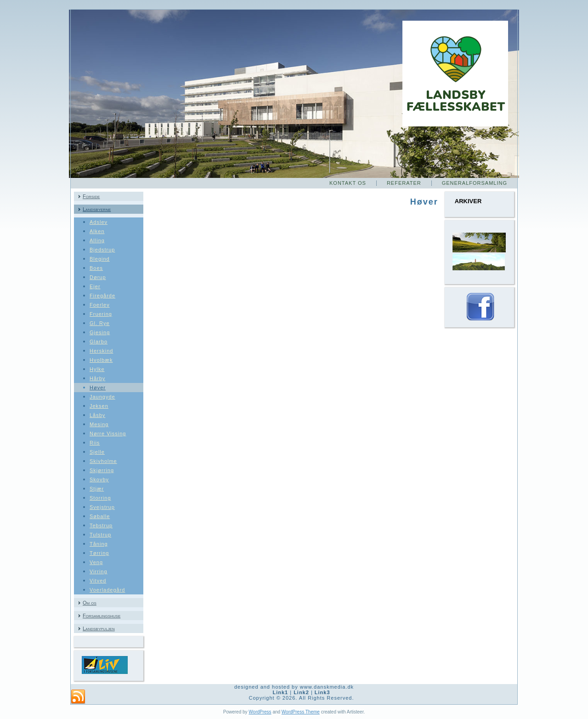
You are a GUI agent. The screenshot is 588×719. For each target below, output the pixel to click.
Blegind (100, 259)
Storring (100, 498)
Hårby (97, 378)
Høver (98, 388)
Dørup (98, 277)
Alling (97, 240)
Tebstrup (101, 525)
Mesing (99, 424)
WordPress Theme (301, 712)
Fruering (101, 314)
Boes (96, 268)
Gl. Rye (100, 323)
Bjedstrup (102, 250)
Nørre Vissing (108, 434)
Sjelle (97, 452)
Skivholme (103, 461)
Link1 (280, 692)
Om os (90, 603)
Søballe (100, 516)
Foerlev (100, 305)
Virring (99, 571)
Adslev (99, 222)
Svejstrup (102, 507)
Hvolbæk (101, 360)
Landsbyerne (97, 209)
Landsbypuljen (99, 628)
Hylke (97, 369)
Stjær (97, 489)
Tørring (99, 553)
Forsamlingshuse (102, 616)
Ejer (95, 286)
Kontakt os (348, 183)
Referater (404, 183)
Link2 (301, 692)
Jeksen (99, 406)
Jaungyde (102, 397)
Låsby (97, 415)
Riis (95, 443)
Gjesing (100, 332)
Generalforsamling (475, 183)
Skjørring (102, 470)
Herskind (101, 351)
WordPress (260, 712)
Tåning (99, 544)
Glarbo (99, 342)
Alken (97, 231)
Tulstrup (100, 535)
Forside (91, 196)
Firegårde (102, 296)
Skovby (99, 479)
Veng (96, 562)
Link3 (322, 692)
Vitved (98, 581)
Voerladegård (107, 590)
